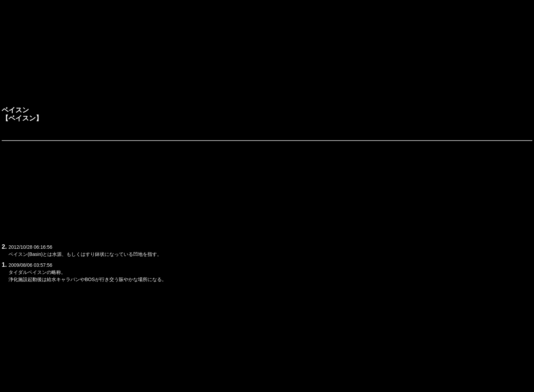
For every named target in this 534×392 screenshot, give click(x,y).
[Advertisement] (267, 55)
